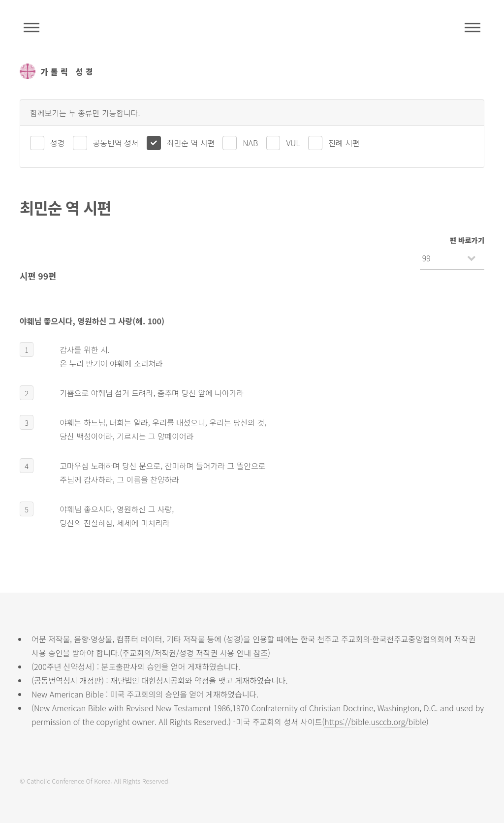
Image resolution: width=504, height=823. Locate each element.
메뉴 (472, 28)
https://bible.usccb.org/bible (375, 722)
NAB (250, 143)
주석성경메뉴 (31, 28)
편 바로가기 (467, 240)
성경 (57, 143)
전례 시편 (344, 143)
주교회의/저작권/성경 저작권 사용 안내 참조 (195, 653)
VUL (293, 143)
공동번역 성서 (116, 143)
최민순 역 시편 (191, 143)
